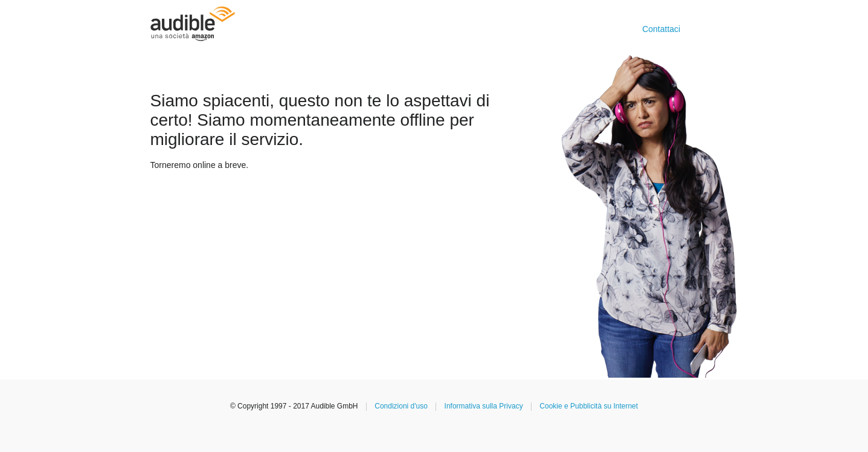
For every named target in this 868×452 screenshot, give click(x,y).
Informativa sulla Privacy (484, 406)
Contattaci (661, 29)
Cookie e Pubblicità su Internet (589, 406)
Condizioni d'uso (401, 406)
